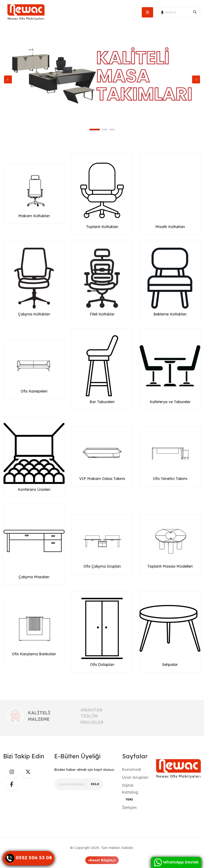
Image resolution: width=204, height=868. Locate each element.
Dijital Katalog (130, 792)
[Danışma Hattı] (28, 858)
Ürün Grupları (135, 777)
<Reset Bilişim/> (102, 860)
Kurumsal (132, 769)
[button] (95, 130)
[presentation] (8, 79)
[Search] (195, 12)
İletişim (129, 807)
